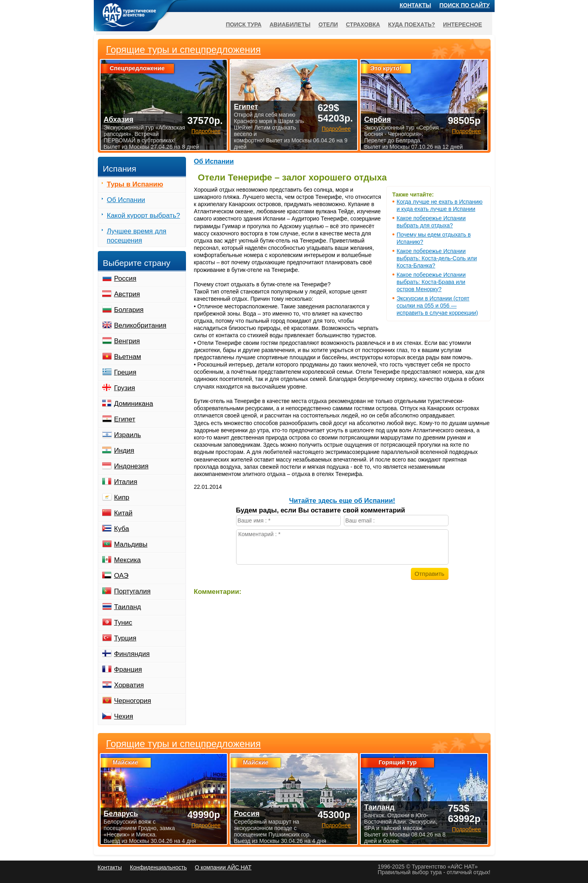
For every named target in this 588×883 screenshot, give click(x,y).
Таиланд (128, 607)
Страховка (363, 24)
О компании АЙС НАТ (223, 867)
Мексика (128, 560)
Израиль (128, 435)
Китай (123, 513)
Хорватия (129, 685)
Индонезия (131, 466)
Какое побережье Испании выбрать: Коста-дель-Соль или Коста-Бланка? (437, 258)
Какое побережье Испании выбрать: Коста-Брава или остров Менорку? (431, 282)
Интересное (462, 24)
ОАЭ (121, 576)
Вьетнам (128, 357)
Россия (125, 278)
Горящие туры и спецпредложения (184, 744)
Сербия (377, 119)
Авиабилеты (290, 24)
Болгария (129, 310)
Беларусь (121, 814)
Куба (122, 529)
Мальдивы (131, 544)
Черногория (133, 701)
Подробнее (206, 825)
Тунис (123, 623)
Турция (125, 638)
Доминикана (134, 404)
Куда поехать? (411, 24)
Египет (125, 419)
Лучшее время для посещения (137, 236)
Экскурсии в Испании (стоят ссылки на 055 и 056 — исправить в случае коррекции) (437, 306)
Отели (328, 24)
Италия (126, 482)
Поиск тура (243, 24)
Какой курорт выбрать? (144, 216)
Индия (124, 451)
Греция (125, 372)
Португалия (132, 591)
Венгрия (127, 341)
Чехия (124, 716)
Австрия (127, 294)
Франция (128, 669)
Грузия (125, 388)
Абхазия (119, 119)
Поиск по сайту (465, 5)
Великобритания (140, 325)
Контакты (415, 5)
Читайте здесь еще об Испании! (342, 501)
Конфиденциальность (158, 867)
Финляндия (132, 654)
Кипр (122, 497)
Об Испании (214, 161)
